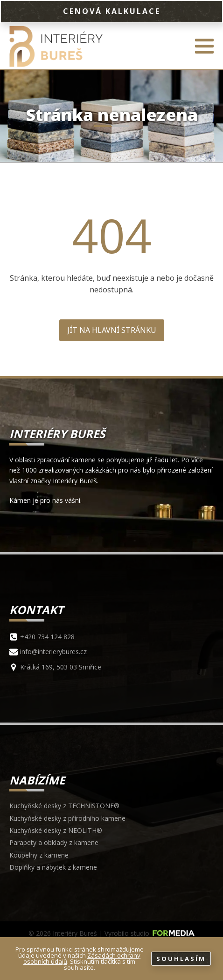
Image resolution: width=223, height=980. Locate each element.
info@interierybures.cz (53, 652)
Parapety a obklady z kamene (54, 842)
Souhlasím (181, 959)
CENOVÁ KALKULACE (112, 11)
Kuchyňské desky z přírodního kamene (67, 818)
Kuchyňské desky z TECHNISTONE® (64, 806)
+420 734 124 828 (47, 637)
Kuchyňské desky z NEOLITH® (56, 830)
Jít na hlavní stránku (112, 330)
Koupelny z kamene (39, 855)
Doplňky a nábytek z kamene (53, 867)
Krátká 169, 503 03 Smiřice (61, 667)
